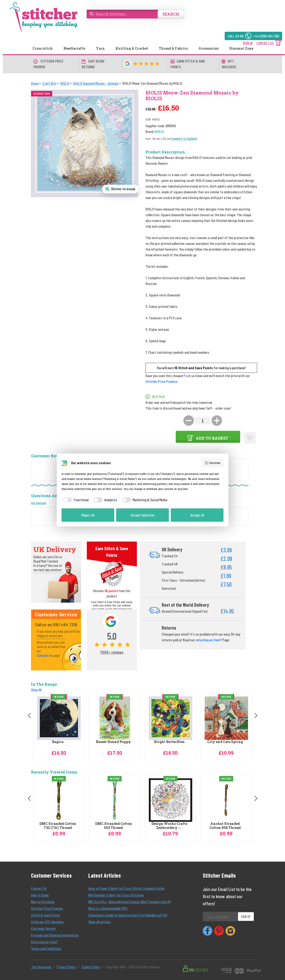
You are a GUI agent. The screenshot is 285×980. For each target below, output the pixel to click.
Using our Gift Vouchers (47, 922)
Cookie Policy (91, 967)
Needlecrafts (74, 48)
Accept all (197, 515)
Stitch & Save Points (46, 915)
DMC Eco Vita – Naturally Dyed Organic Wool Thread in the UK (129, 902)
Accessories (208, 48)
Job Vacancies (41, 967)
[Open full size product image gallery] (120, 189)
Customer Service (43, 928)
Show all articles (100, 922)
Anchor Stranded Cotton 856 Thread (225, 826)
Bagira (58, 742)
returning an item (208, 640)
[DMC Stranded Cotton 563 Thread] (115, 800)
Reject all (88, 515)
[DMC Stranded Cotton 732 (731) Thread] (59, 800)
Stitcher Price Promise (161, 381)
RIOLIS (159, 131)
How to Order (40, 895)
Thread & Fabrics (173, 48)
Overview (212, 463)
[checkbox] (75, 500)
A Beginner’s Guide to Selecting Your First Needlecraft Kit (128, 915)
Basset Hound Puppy (113, 742)
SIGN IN (248, 43)
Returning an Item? (44, 942)
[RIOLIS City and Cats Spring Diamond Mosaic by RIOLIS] (226, 718)
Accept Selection (142, 515)
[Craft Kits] (49, 83)
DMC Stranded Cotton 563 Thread (114, 826)
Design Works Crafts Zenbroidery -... (169, 826)
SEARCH (171, 14)
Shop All (36, 690)
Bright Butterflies (169, 742)
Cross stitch (43, 48)
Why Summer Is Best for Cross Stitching (116, 895)
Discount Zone (241, 48)
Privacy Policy (66, 967)
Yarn (100, 48)
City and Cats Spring (225, 742)
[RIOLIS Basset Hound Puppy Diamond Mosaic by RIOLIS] (115, 718)
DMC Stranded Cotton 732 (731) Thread (58, 826)
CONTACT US (265, 43)
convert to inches (184, 138)
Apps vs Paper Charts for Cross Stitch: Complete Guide (126, 888)
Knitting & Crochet (132, 48)
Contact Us (45, 655)
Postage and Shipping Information (55, 935)
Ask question (39, 503)
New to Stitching (43, 902)
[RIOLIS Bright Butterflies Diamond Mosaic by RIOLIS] (171, 718)
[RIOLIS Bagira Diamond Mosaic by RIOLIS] (59, 718)
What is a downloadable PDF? (108, 908)
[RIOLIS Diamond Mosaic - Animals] (96, 83)
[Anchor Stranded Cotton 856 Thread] (226, 800)
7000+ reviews (112, 652)
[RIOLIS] (65, 83)
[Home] (35, 83)
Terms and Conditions (46, 948)
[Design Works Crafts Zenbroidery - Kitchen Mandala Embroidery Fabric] (171, 800)
